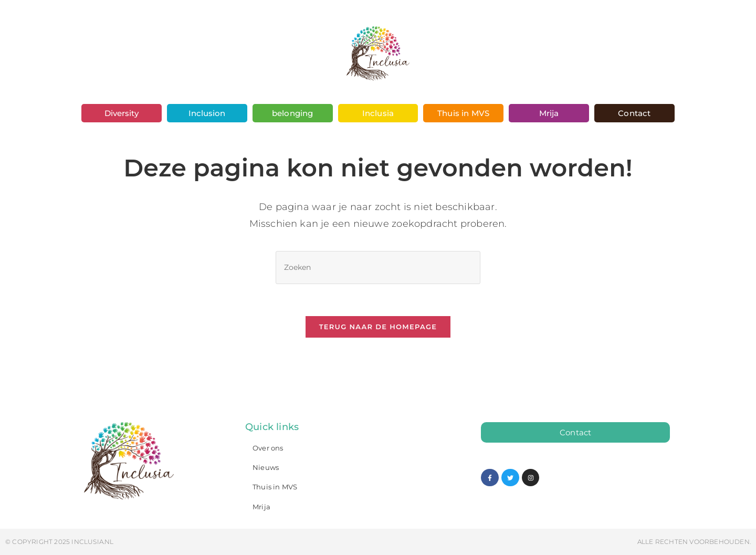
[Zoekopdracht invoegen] (378, 268)
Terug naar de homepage (378, 327)
